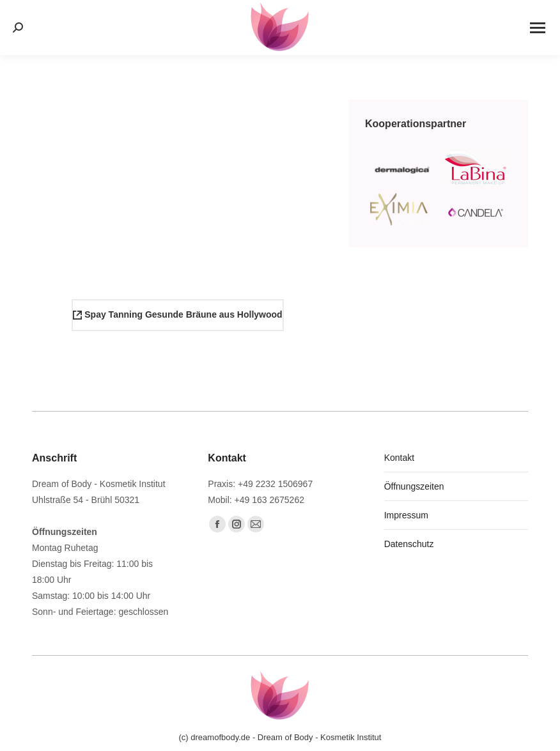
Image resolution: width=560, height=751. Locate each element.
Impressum (406, 515)
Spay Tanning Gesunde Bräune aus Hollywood (177, 314)
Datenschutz (409, 544)
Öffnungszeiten (414, 486)
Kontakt (399, 458)
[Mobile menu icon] (538, 28)
